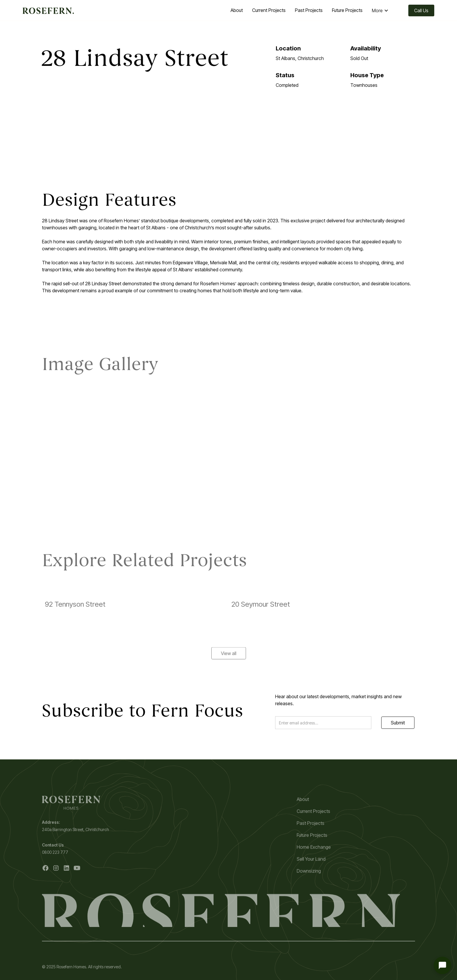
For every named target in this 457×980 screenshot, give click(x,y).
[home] (48, 10)
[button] (383, 10)
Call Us (421, 10)
